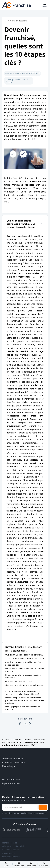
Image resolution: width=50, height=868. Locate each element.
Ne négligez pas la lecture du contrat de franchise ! (23, 708)
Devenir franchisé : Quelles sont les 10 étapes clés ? (24, 741)
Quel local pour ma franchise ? (19, 681)
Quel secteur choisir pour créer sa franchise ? (24, 686)
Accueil (6, 740)
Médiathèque (9, 766)
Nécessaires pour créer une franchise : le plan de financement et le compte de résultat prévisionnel (25, 700)
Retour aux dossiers (16, 21)
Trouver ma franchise (13, 759)
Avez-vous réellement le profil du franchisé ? (25, 658)
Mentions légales (10, 843)
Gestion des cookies (11, 850)
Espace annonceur (11, 783)
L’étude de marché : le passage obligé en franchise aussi (23, 676)
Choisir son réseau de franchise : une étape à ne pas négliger (25, 664)
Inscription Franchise (11, 857)
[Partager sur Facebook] (20, 723)
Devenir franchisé (11, 780)
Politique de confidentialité (14, 846)
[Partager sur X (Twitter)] (30, 723)
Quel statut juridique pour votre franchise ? (24, 655)
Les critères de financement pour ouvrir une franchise (25, 670)
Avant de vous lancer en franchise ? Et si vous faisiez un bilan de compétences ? (23, 693)
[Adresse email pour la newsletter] (20, 807)
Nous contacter (9, 853)
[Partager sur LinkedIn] (25, 723)
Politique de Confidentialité (36, 813)
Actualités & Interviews (14, 762)
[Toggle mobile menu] (45, 5)
